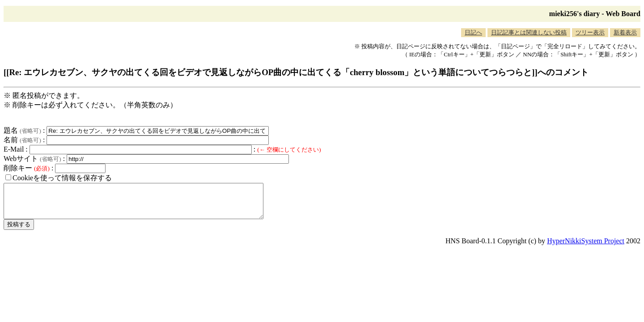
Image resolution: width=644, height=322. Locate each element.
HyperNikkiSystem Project (586, 248)
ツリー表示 (590, 32)
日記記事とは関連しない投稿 (529, 32)
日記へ (473, 32)
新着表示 (625, 32)
